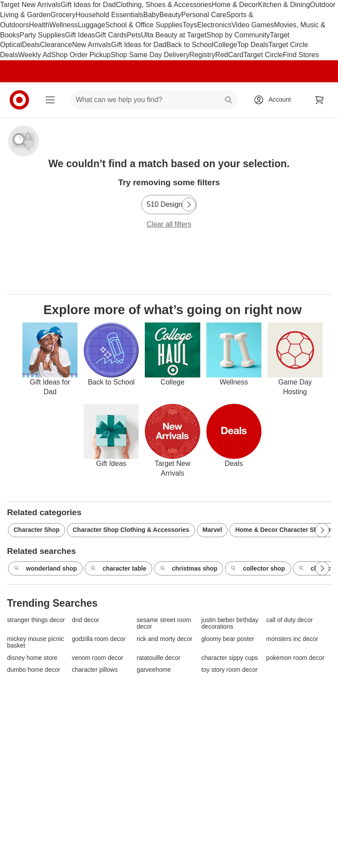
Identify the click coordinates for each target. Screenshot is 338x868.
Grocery (63, 15)
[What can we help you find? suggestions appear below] (154, 100)
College (225, 45)
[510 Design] (169, 205)
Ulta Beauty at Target (174, 35)
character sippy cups (230, 658)
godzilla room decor (99, 639)
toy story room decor (230, 670)
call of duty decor (290, 620)
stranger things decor (36, 620)
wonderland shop (45, 569)
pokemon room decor (295, 658)
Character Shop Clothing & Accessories (131, 530)
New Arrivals (92, 45)
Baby (151, 15)
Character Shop (37, 530)
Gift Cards (111, 35)
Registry (202, 55)
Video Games (253, 25)
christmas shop (189, 569)
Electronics (214, 25)
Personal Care (204, 15)
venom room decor (97, 658)
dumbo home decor (34, 670)
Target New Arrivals (30, 5)
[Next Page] (189, 205)
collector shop (258, 569)
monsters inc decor (292, 639)
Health (39, 25)
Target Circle (263, 55)
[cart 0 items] (320, 100)
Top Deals (253, 45)
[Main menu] (50, 100)
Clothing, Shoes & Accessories (164, 5)
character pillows (95, 670)
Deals (31, 45)
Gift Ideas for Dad (88, 5)
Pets (134, 35)
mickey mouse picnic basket (35, 642)
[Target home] (19, 100)
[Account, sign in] (275, 100)
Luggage (92, 25)
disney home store (32, 658)
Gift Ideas (80, 35)
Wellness (64, 25)
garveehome (154, 670)
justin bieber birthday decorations (230, 623)
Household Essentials (110, 15)
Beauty (170, 15)
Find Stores (301, 55)
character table (118, 569)
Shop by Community (238, 35)
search (229, 101)
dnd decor (85, 620)
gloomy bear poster (228, 639)
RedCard (229, 55)
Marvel (212, 530)
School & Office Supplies (144, 25)
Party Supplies (42, 35)
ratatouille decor (158, 658)
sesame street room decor (164, 623)
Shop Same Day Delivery (150, 55)
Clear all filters (169, 224)
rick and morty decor (164, 639)
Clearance (56, 45)
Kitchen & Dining (284, 5)
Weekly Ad (35, 55)
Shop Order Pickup (81, 55)
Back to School (190, 45)
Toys (190, 25)
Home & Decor (235, 5)
